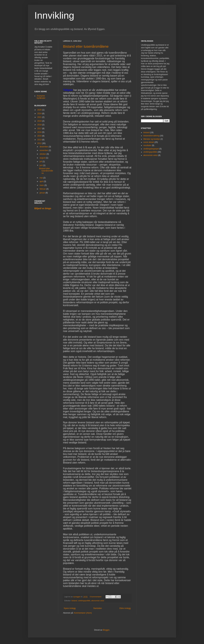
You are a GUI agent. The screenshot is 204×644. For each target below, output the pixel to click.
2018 (40, 125)
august (43, 158)
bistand (74, 601)
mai (41, 178)
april (42, 181)
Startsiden (98, 608)
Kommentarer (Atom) (83, 613)
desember (44, 147)
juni (41, 165)
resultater (147, 145)
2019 (40, 121)
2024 (40, 114)
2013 (40, 140)
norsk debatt (149, 142)
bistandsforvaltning (151, 136)
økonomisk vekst (98, 601)
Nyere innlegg (70, 608)
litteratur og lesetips (152, 139)
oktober (43, 154)
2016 (40, 132)
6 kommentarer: (96, 597)
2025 (40, 110)
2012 (40, 143)
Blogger (106, 630)
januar (43, 193)
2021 (40, 117)
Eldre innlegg (125, 608)
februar (43, 189)
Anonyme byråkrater (41, 97)
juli (41, 162)
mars (42, 185)
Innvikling (54, 15)
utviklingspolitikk (84, 601)
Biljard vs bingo (43, 208)
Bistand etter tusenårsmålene (86, 46)
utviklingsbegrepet (151, 149)
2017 (40, 129)
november (44, 150)
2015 (40, 136)
